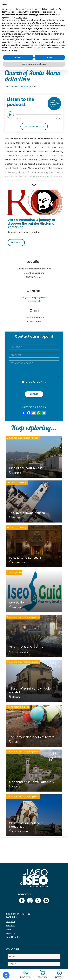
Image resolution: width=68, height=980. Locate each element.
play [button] (10, 115)
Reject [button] (18, 57)
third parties (51, 20)
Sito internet (34, 301)
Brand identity (13, 937)
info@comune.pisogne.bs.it (34, 297)
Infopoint (11, 922)
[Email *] (34, 964)
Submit (34, 394)
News (9, 929)
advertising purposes (11, 31)
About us (10, 925)
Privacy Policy (40, 382)
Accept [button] (50, 57)
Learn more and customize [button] (34, 64)
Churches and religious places (20, 86)
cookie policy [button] (21, 18)
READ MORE (16, 243)
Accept (36, 382)
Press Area (11, 933)
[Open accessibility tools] (6, 975)
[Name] (34, 956)
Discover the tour (34, 126)
